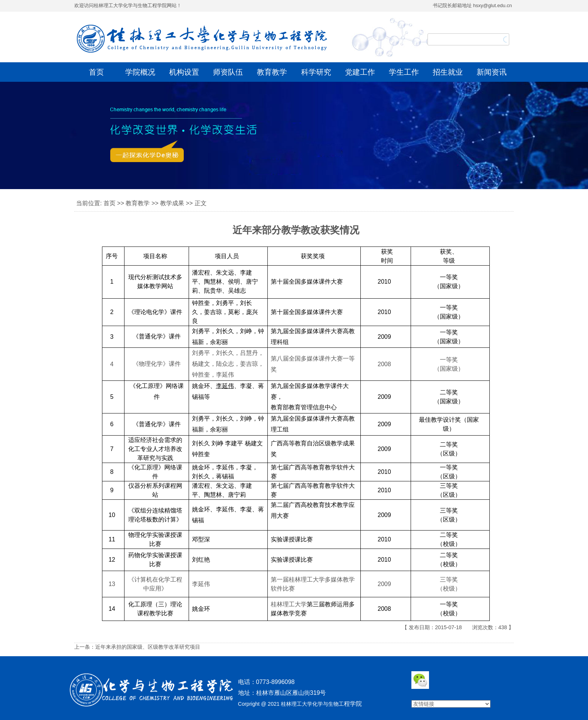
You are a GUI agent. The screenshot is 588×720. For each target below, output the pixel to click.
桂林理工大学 (307, 579)
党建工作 (360, 72)
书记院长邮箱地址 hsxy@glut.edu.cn (472, 5)
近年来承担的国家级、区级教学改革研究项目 (148, 647)
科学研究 (316, 72)
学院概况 (140, 72)
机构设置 (184, 72)
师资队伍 (228, 72)
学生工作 (404, 72)
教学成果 (172, 203)
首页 (96, 72)
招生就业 (448, 72)
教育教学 (272, 72)
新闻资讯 (492, 72)
